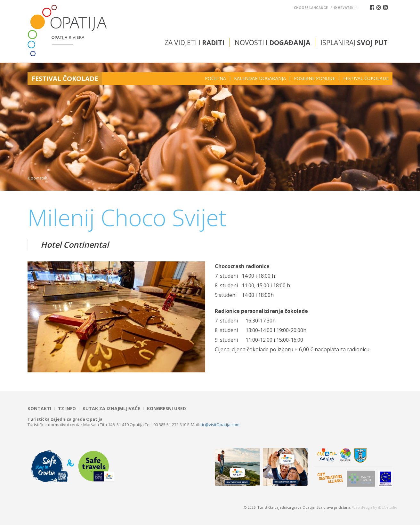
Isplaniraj (354, 43)
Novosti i (272, 43)
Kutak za (111, 409)
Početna (215, 78)
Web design (362, 507)
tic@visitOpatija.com (220, 425)
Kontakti (39, 409)
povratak (37, 178)
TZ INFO (67, 409)
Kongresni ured (166, 409)
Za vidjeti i (194, 43)
